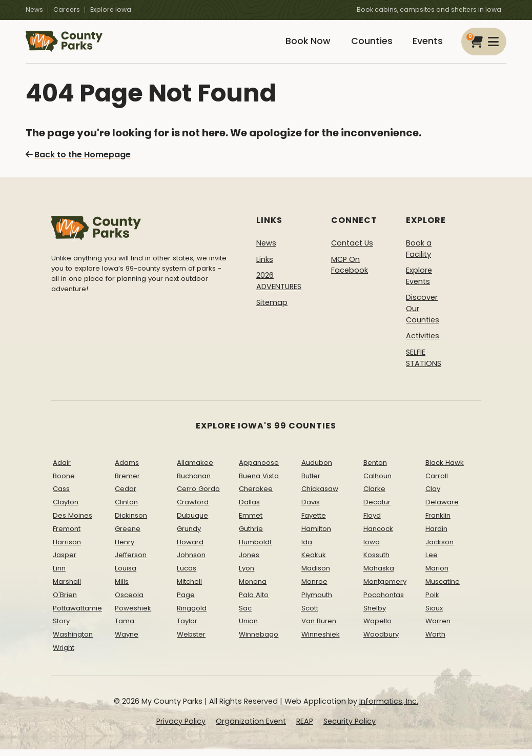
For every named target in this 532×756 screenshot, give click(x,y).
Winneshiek (321, 641)
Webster (191, 641)
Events (426, 45)
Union (248, 628)
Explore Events (419, 283)
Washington (73, 641)
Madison (316, 575)
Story (61, 628)
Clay (433, 496)
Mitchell (189, 588)
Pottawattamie (77, 615)
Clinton (126, 509)
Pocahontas (384, 601)
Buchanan (194, 483)
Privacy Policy (181, 728)
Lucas (187, 575)
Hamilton (316, 535)
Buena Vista (259, 483)
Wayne (127, 641)
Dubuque (192, 522)
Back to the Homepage (78, 162)
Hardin (436, 535)
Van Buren (319, 628)
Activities (423, 343)
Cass (61, 496)
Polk (432, 601)
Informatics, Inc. (389, 708)
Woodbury (381, 641)
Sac (245, 615)
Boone (64, 483)
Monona (253, 588)
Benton (375, 469)
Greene (128, 535)
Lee (432, 562)
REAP (305, 728)
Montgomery (385, 588)
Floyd (372, 522)
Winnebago (259, 641)
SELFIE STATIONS (424, 364)
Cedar (126, 496)
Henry (125, 549)
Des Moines (73, 522)
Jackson (439, 549)
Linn (59, 575)
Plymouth (317, 601)
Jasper (65, 562)
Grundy (189, 535)
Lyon (247, 575)
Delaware (442, 509)
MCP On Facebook (350, 272)
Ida (307, 549)
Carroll (437, 483)
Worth (435, 641)
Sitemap (272, 310)
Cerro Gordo (198, 496)
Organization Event (251, 728)
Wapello (377, 628)
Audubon (317, 469)
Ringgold (192, 615)
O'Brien (65, 601)
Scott (310, 615)
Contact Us (352, 250)
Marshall (67, 588)
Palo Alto (254, 601)
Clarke (374, 496)
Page (186, 601)
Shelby (375, 615)
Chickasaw (320, 496)
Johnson (191, 562)
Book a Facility (419, 256)
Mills (122, 588)
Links (265, 266)
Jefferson (131, 562)
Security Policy (350, 728)
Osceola (129, 601)
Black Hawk (445, 469)
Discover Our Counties (423, 315)
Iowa (372, 549)
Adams (127, 469)
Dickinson (131, 522)
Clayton (66, 509)
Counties (366, 45)
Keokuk (314, 562)
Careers (67, 9)
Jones (249, 562)
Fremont (67, 535)
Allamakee (195, 469)
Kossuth (376, 562)
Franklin (438, 522)
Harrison (67, 549)
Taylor (187, 628)
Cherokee (256, 496)
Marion (437, 575)
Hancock (378, 535)
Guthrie (251, 535)
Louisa (126, 575)
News (34, 9)
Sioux (434, 615)
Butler (311, 483)
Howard (190, 549)
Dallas (249, 509)
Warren (438, 628)
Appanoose (259, 469)
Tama (125, 628)
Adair (62, 469)
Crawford (193, 509)
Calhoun (377, 483)
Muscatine (443, 588)
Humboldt (255, 549)
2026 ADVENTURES (279, 288)
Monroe (314, 588)
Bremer (127, 483)
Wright (64, 654)
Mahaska (379, 575)
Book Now (299, 45)
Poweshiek (133, 615)
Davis (311, 509)
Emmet (251, 522)
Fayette (314, 522)
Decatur (377, 509)
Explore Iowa (111, 9)
